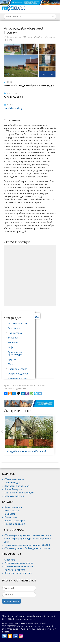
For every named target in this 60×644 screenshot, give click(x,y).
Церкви (12, 359)
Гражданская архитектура (15, 353)
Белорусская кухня (14, 496)
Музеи (12, 364)
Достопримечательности (17, 486)
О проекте (10, 560)
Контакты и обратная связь (18, 573)
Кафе (11, 347)
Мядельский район (33, 37)
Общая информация (14, 479)
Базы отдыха (15, 333)
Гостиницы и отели (19, 323)
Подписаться (11, 601)
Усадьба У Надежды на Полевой (26, 451)
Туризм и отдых (12, 483)
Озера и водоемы (18, 374)
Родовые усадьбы (18, 378)
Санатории (14, 328)
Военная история (18, 369)
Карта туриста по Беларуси (19, 493)
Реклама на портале (15, 570)
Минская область (14, 37)
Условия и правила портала (19, 563)
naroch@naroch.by (13, 108)
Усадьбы (13, 338)
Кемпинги (13, 342)
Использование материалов (19, 566)
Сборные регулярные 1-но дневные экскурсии (28, 535)
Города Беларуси (13, 489)
